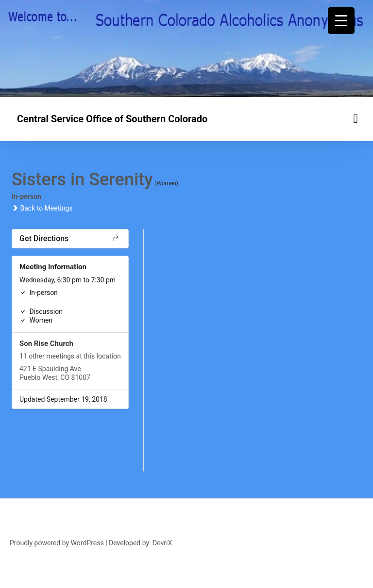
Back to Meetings (42, 208)
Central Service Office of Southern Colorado (112, 119)
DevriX (162, 543)
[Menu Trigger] (341, 21)
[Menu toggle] (356, 119)
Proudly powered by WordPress (57, 543)
